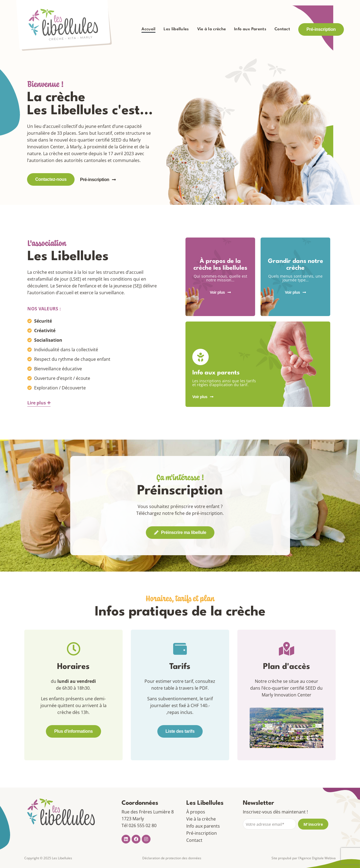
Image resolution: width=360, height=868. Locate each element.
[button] (39, 403)
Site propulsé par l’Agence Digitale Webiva (304, 858)
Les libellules (176, 29)
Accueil (148, 29)
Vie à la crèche (212, 29)
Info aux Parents (250, 29)
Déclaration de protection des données (172, 858)
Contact (282, 29)
